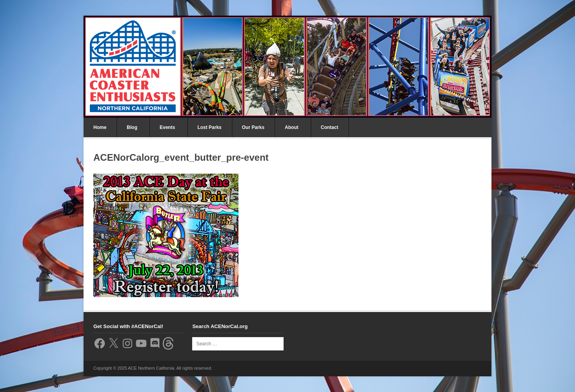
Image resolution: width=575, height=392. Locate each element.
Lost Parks (209, 127)
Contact (330, 127)
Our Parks (253, 127)
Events (167, 127)
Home (100, 127)
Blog (132, 127)
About (292, 127)
